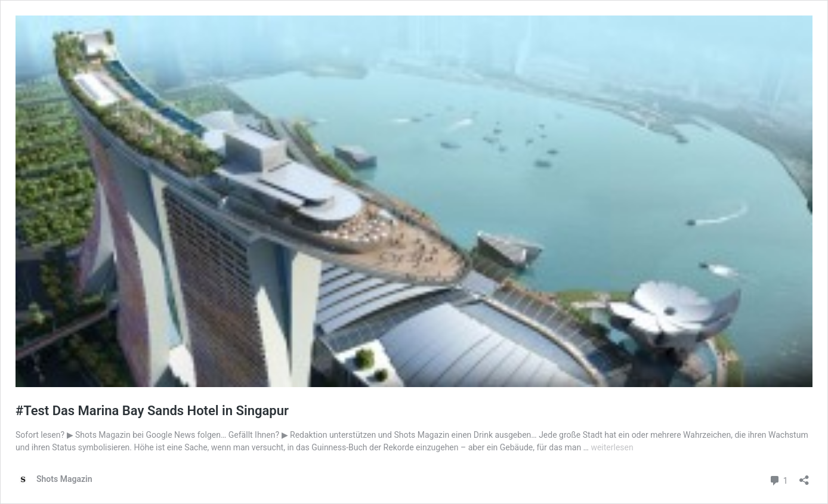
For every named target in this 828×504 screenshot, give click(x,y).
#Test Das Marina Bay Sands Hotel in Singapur (152, 411)
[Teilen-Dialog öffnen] (804, 476)
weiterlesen (612, 447)
